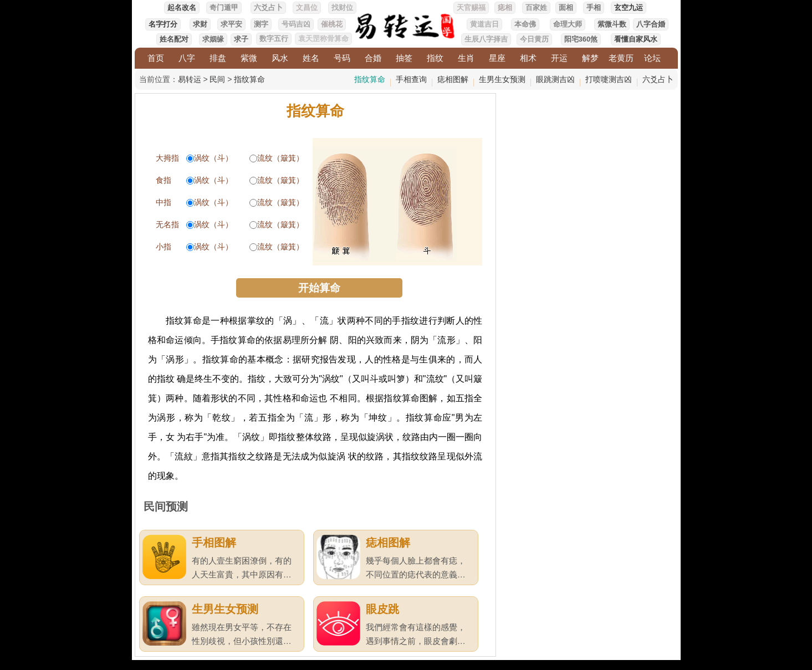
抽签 (404, 58)
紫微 (249, 58)
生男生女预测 (502, 79)
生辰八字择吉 (486, 39)
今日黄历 (534, 39)
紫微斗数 (612, 24)
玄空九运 (629, 7)
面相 (566, 7)
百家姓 (536, 7)
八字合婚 (651, 24)
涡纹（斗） (213, 158)
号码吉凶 (296, 24)
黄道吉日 (484, 24)
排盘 (218, 58)
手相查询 (411, 79)
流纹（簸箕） (280, 158)
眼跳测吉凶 (555, 79)
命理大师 (568, 24)
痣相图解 (453, 79)
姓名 (311, 58)
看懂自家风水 (636, 39)
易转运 (190, 79)
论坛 (652, 58)
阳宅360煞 (581, 39)
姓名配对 (174, 39)
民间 (217, 79)
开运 (559, 58)
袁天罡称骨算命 (323, 39)
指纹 (435, 58)
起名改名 (182, 7)
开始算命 (319, 288)
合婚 (373, 58)
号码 (342, 58)
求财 (200, 24)
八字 (187, 58)
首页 (156, 58)
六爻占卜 (268, 7)
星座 (497, 58)
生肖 (466, 58)
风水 (280, 58)
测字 (261, 24)
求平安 (231, 24)
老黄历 (621, 58)
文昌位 (307, 7)
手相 (594, 7)
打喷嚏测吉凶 (609, 79)
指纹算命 (249, 79)
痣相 (505, 7)
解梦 (590, 58)
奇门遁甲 (224, 7)
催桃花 (332, 24)
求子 (241, 39)
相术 (528, 58)
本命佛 (525, 24)
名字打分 (163, 24)
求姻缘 (213, 39)
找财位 (342, 7)
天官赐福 (471, 7)
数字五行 (274, 39)
